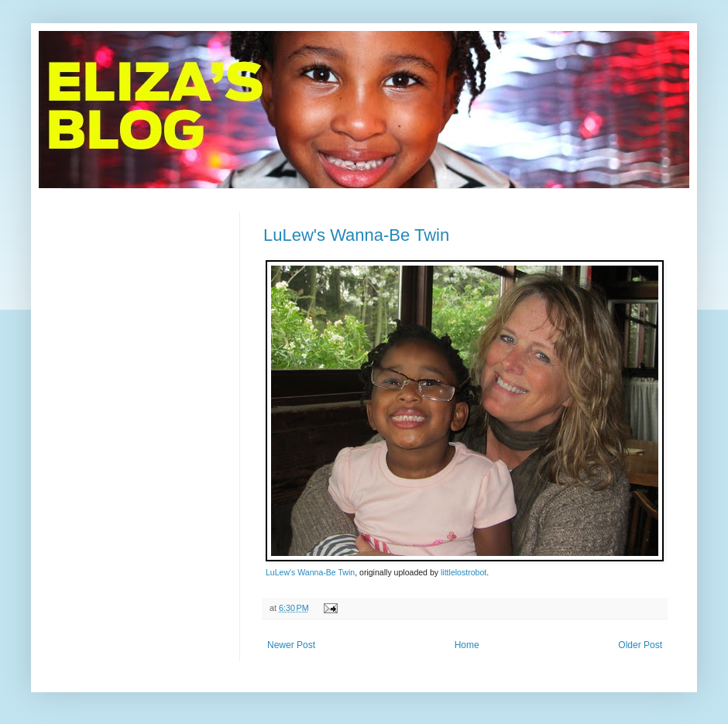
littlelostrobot (464, 572)
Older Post (640, 645)
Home (467, 645)
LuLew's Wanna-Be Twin (356, 235)
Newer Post (291, 645)
